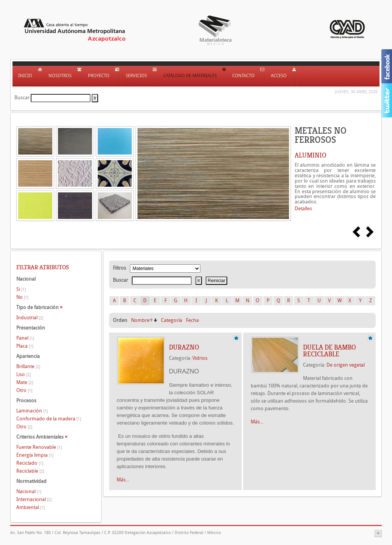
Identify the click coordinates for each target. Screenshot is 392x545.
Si (21, 289)
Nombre (140, 320)
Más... (123, 480)
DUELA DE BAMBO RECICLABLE (330, 351)
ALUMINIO (311, 155)
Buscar (22, 98)
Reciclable (30, 471)
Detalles (303, 208)
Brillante (28, 366)
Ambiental (30, 507)
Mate (25, 382)
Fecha (192, 320)
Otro (24, 390)
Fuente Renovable (39, 447)
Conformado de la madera (49, 419)
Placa (25, 346)
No (22, 297)
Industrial (30, 318)
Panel (25, 338)
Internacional (34, 499)
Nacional (29, 491)
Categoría (172, 320)
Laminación (32, 411)
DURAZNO (184, 347)
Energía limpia (35, 455)
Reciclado (30, 463)
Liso (23, 374)
